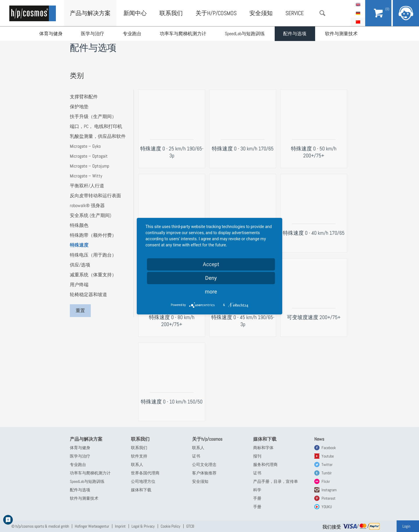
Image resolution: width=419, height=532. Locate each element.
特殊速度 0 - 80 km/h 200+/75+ (172, 321)
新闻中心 (135, 13)
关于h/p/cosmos (216, 13)
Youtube (328, 456)
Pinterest (329, 498)
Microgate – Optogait (89, 156)
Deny (211, 278)
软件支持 (139, 456)
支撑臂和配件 (84, 97)
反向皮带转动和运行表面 (95, 196)
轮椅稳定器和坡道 (88, 295)
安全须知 (261, 13)
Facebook (329, 448)
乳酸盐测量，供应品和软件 (98, 136)
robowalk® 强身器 (87, 205)
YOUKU (327, 507)
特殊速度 (79, 245)
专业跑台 (132, 34)
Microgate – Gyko (85, 146)
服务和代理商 (265, 465)
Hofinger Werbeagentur (92, 526)
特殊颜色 (79, 225)
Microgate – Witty (86, 176)
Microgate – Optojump (89, 166)
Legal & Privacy (143, 526)
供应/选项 (80, 265)
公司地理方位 (143, 481)
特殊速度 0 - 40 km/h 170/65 (314, 233)
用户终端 (79, 285)
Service (295, 13)
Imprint (120, 526)
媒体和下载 (141, 490)
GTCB (190, 526)
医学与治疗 (93, 34)
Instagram (329, 490)
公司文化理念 (204, 465)
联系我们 (171, 13)
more (211, 292)
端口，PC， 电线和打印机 (96, 126)
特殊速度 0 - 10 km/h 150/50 (172, 402)
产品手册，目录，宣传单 (276, 481)
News (319, 439)
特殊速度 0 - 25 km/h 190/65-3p (172, 152)
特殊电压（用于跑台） (93, 255)
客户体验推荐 (204, 473)
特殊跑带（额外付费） (93, 235)
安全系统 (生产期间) (90, 215)
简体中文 (358, 22)
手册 (257, 498)
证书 (196, 456)
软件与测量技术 (342, 34)
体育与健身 (51, 34)
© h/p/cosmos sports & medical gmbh (40, 526)
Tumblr (327, 473)
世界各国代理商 (145, 473)
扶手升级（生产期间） (93, 116)
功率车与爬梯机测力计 (184, 34)
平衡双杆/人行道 (87, 186)
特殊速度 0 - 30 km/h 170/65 (243, 148)
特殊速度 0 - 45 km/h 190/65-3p (243, 321)
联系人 (137, 465)
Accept (211, 264)
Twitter (327, 465)
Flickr (326, 481)
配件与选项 (296, 34)
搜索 (322, 13)
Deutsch (358, 13)
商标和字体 (263, 448)
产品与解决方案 (90, 13)
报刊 (257, 456)
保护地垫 (79, 107)
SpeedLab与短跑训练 (245, 34)
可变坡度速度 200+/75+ (314, 317)
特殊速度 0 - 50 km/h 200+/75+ (314, 152)
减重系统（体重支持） (93, 275)
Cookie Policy (171, 526)
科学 (257, 490)
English (358, 4)
